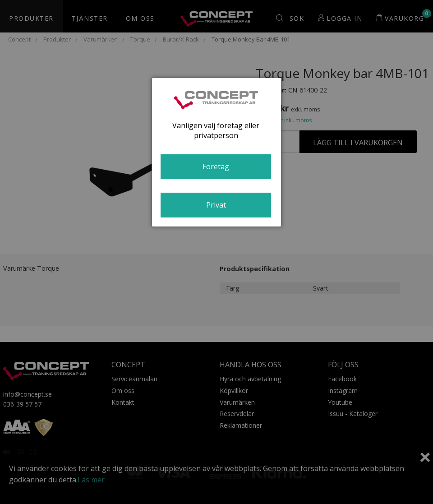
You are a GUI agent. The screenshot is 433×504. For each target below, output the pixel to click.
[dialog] (216, 152)
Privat (216, 205)
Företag (216, 166)
